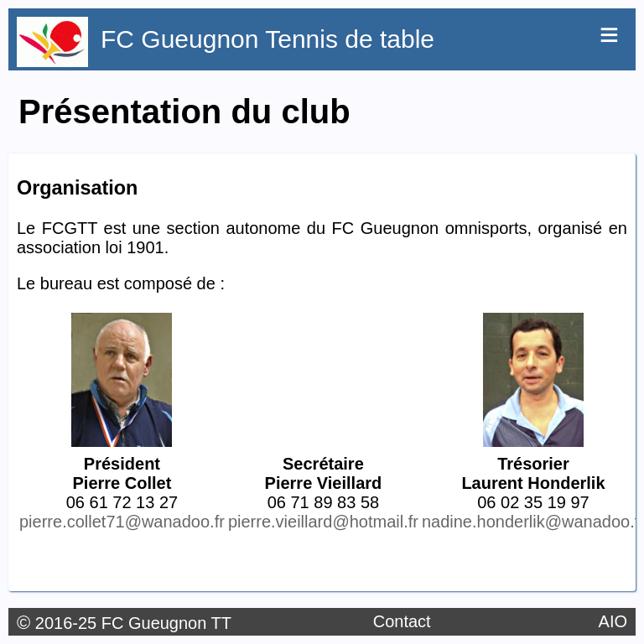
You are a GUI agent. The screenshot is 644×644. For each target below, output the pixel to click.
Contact (402, 621)
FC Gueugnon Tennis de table (267, 39)
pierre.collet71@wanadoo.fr (122, 522)
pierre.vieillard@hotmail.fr (323, 522)
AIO (613, 621)
